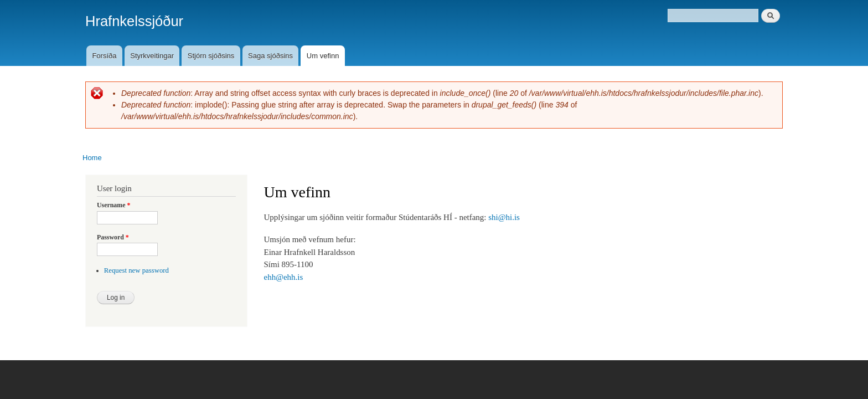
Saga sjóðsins (270, 56)
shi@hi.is (504, 217)
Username (113, 205)
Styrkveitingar (152, 56)
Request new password (136, 270)
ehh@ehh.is (284, 277)
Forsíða (104, 56)
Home (92, 158)
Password (113, 237)
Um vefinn (323, 56)
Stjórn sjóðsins (211, 56)
